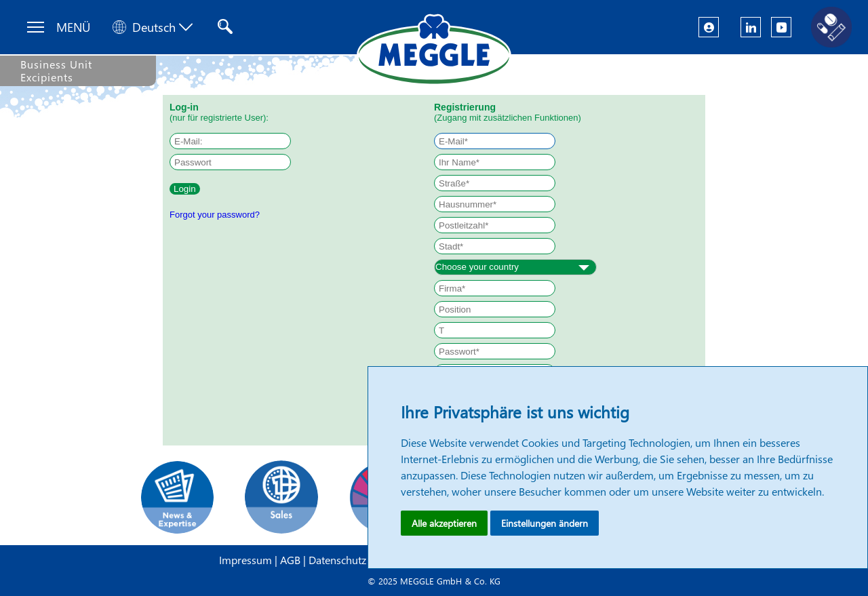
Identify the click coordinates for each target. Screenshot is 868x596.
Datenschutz (339, 560)
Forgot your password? (215, 215)
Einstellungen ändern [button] (545, 523)
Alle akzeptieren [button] (444, 523)
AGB (292, 560)
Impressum (247, 560)
